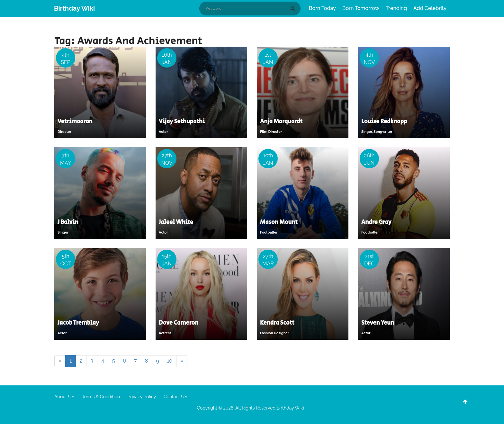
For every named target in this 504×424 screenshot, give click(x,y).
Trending (396, 8)
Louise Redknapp (384, 122)
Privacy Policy (142, 397)
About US (64, 397)
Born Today (322, 8)
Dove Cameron (179, 323)
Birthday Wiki (74, 8)
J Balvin (68, 222)
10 (170, 361)
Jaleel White (176, 222)
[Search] (294, 8)
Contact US (175, 397)
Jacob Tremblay (78, 323)
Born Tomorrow (361, 8)
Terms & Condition (101, 397)
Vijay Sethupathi (182, 122)
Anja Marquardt (281, 122)
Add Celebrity (430, 8)
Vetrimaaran (75, 122)
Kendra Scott (277, 323)
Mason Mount (279, 222)
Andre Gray (376, 222)
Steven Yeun (378, 323)
